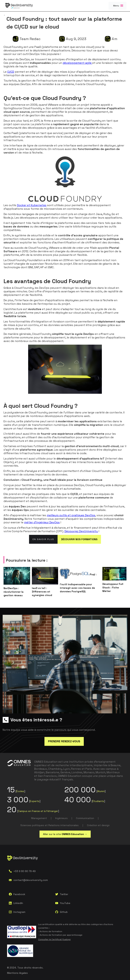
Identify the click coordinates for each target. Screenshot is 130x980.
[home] (19, 6)
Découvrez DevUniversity (81, 531)
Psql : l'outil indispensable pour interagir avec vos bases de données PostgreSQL (78, 583)
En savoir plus (43, 539)
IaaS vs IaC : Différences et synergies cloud (42, 592)
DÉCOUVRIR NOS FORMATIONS (79, 539)
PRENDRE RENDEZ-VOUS (64, 741)
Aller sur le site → (65, 834)
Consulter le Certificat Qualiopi (54, 939)
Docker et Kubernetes (32, 205)
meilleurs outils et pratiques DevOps (71, 515)
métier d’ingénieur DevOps (42, 522)
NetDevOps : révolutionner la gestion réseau (14, 592)
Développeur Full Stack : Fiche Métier (113, 588)
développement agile (77, 63)
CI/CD (11, 72)
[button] (118, 6)
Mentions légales (17, 973)
